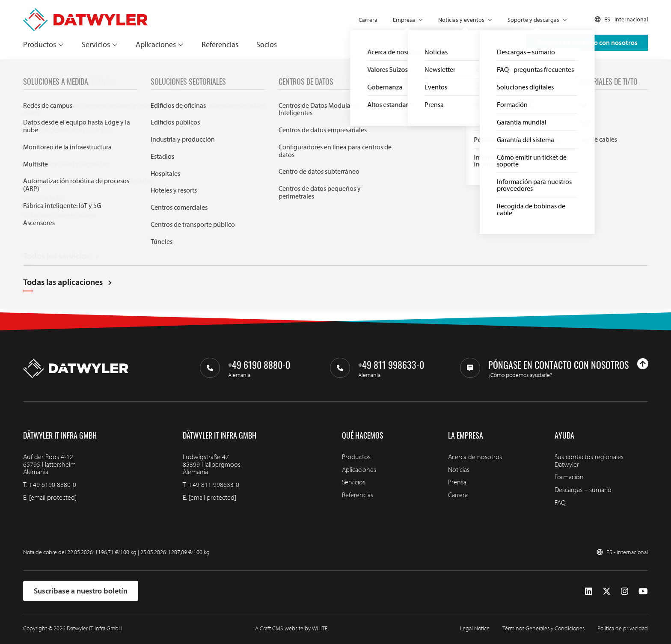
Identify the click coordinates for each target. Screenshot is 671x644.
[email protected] (53, 497)
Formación (569, 477)
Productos (40, 44)
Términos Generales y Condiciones (543, 628)
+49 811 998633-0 (214, 484)
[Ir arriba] (643, 364)
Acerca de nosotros (475, 457)
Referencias (220, 44)
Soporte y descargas (533, 20)
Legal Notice (475, 628)
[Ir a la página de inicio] (85, 12)
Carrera (368, 20)
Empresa (404, 20)
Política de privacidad (623, 628)
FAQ (560, 502)
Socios (267, 44)
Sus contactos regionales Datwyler (589, 460)
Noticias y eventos (461, 20)
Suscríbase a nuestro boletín (81, 591)
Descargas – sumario (583, 490)
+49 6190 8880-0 (52, 484)
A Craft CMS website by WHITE (291, 628)
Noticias (459, 469)
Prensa (457, 482)
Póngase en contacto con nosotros (587, 42)
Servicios (96, 44)
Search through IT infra (244, 230)
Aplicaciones (156, 44)
